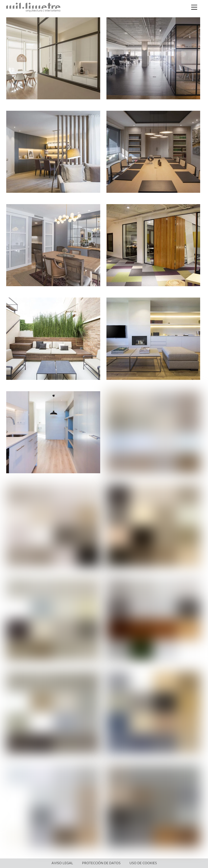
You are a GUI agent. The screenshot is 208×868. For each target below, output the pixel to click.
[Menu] (194, 7)
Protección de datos (101, 863)
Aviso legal (62, 863)
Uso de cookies (143, 863)
